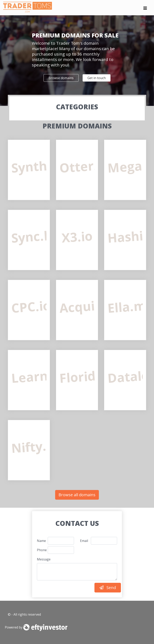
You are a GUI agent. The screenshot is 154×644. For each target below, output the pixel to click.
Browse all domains (77, 495)
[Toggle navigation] (145, 9)
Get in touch (97, 78)
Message (44, 559)
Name (41, 541)
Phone (41, 550)
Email (84, 541)
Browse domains (61, 78)
